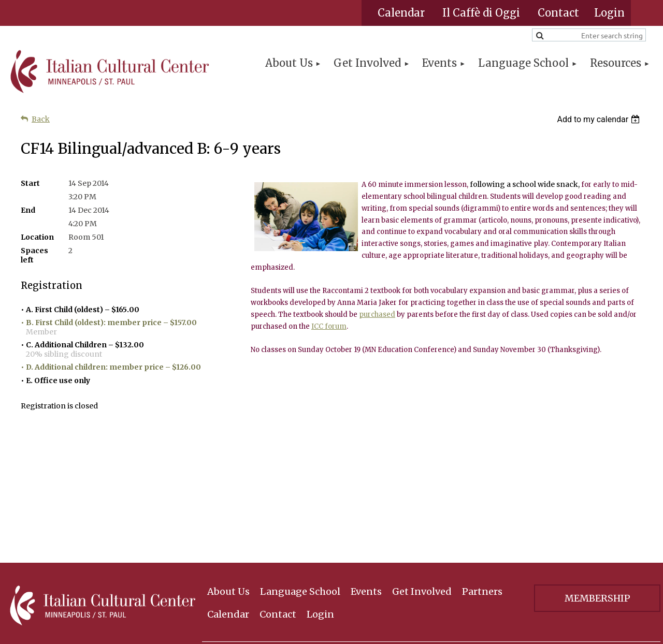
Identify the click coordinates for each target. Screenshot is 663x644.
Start (30, 183)
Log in (609, 13)
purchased (377, 314)
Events (366, 462)
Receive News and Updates (462, 541)
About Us (228, 462)
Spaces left (34, 255)
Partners (482, 462)
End (28, 210)
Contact (558, 13)
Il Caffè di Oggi (481, 13)
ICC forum (329, 326)
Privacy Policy (597, 580)
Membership (597, 468)
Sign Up (597, 542)
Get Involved (422, 462)
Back (41, 119)
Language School (300, 462)
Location (37, 237)
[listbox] (600, 119)
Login (320, 484)
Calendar (401, 13)
